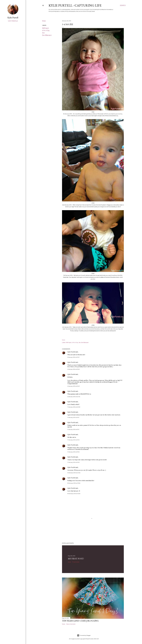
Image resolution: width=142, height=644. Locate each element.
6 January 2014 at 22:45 (74, 397)
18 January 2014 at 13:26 (74, 483)
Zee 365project (47, 35)
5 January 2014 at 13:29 (74, 369)
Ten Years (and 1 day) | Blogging (80, 621)
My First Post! (76, 559)
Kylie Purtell (71, 352)
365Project (45, 28)
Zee (43, 33)
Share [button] (44, 21)
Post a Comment (71, 624)
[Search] (123, 5)
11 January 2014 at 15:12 (73, 440)
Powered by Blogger (84, 635)
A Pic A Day (46, 31)
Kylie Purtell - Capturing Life (75, 5)
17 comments (76, 562)
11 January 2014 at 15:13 (73, 462)
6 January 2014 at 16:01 (74, 386)
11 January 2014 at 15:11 (73, 417)
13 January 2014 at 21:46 (74, 473)
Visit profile (13, 21)
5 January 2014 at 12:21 (73, 357)
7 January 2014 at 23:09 (74, 407)
